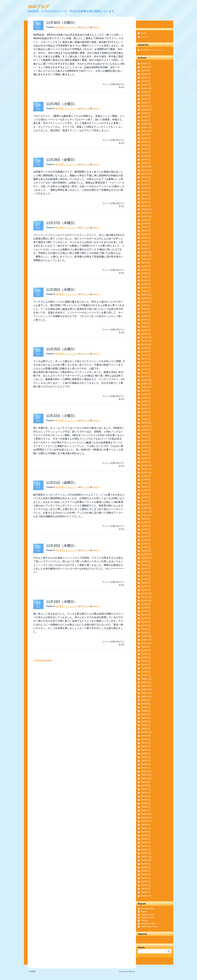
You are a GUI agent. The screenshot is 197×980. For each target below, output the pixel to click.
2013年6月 (146, 529)
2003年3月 (146, 885)
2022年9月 (146, 135)
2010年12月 (146, 636)
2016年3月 (146, 412)
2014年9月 (146, 476)
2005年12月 (146, 771)
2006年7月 (146, 746)
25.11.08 (86, 354)
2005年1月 (146, 810)
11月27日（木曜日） (62, 223)
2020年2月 (146, 245)
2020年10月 (146, 216)
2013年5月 (146, 533)
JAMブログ (38, 7)
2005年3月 (146, 803)
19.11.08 (86, 606)
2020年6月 (146, 231)
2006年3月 (146, 761)
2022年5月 (146, 149)
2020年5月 (146, 234)
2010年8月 (146, 650)
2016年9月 (146, 391)
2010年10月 (146, 643)
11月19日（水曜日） (62, 602)
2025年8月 (146, 74)
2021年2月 (146, 202)
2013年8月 (146, 522)
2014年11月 (146, 469)
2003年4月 (146, 882)
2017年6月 (146, 359)
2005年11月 (146, 775)
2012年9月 (146, 561)
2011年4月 (146, 622)
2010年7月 (146, 654)
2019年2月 (146, 288)
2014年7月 (146, 483)
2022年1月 (146, 163)
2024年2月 (146, 99)
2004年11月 (146, 818)
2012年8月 (146, 565)
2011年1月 (146, 633)
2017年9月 (146, 348)
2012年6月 (146, 572)
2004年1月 (146, 850)
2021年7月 (146, 184)
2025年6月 (146, 81)
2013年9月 (146, 519)
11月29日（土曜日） (62, 104)
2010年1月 (146, 675)
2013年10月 (146, 515)
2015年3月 (146, 455)
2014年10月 (146, 472)
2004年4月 (146, 839)
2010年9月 (146, 647)
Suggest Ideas (147, 914)
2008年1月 (146, 729)
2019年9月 (146, 263)
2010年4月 (146, 665)
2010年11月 (146, 640)
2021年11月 (146, 170)
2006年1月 (146, 768)
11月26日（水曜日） (62, 290)
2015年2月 (146, 458)
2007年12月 (146, 732)
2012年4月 (146, 579)
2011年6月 (146, 615)
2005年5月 (146, 796)
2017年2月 (146, 373)
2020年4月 (146, 238)
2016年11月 (146, 384)
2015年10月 (146, 430)
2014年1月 (146, 505)
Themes (144, 920)
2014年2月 (146, 501)
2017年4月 (146, 366)
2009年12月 (146, 679)
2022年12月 (146, 124)
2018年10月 (146, 302)
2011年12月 (146, 593)
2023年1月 (146, 120)
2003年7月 (146, 871)
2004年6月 (146, 832)
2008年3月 (146, 721)
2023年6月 (146, 117)
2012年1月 (146, 590)
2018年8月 (146, 309)
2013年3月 (146, 540)
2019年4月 (146, 280)
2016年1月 (146, 419)
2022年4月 (146, 152)
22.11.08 (86, 420)
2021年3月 (146, 199)
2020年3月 (146, 241)
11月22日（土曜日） (62, 416)
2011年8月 (146, 608)
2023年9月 (146, 113)
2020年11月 (146, 213)
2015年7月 (146, 440)
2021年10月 (146, 174)
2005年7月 (146, 789)
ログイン (145, 37)
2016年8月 (146, 394)
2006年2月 (146, 764)
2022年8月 (146, 138)
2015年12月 (146, 423)
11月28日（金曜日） (62, 160)
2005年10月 (146, 778)
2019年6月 (146, 273)
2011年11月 (146, 597)
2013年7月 (146, 526)
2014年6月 (146, 487)
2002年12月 (146, 896)
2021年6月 (146, 188)
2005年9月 (146, 782)
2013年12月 (146, 508)
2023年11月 (146, 106)
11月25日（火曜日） (62, 349)
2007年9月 (146, 736)
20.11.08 (86, 550)
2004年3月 (146, 842)
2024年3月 (146, 95)
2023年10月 (146, 110)
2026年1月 (146, 63)
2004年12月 (146, 814)
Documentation (148, 908)
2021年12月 (146, 167)
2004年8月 (146, 825)
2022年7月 (146, 142)
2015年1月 (146, 462)
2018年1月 (146, 334)
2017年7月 (146, 355)
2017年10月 (146, 344)
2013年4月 (146, 537)
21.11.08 (86, 487)
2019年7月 (146, 270)
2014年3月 (146, 497)
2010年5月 (146, 661)
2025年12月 (146, 67)
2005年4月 (146, 800)
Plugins (144, 911)
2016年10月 (146, 387)
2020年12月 (146, 209)
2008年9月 (146, 700)
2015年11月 (146, 426)
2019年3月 (146, 284)
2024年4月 (146, 92)
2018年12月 (146, 295)
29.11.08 (86, 108)
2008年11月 (146, 693)
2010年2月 (146, 672)
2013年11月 (146, 512)
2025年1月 (146, 85)
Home (143, 33)
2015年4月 (146, 451)
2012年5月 (146, 576)
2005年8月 (146, 785)
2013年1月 (146, 547)
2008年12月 (146, 689)
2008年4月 (146, 718)
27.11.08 (86, 227)
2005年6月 (146, 793)
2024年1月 (146, 103)
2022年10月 (146, 131)
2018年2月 (146, 330)
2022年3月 (146, 156)
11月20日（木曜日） (62, 546)
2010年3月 (146, 668)
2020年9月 (146, 220)
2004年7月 (146, 828)
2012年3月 (146, 583)
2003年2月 (146, 889)
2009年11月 (146, 682)
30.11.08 (86, 27)
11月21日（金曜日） (62, 483)
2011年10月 (146, 601)
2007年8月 (146, 739)
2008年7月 (146, 707)
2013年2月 (146, 544)
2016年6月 (146, 401)
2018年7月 (146, 312)
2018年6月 (146, 316)
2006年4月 (146, 757)
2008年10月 (146, 697)
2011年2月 (146, 629)
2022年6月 (146, 145)
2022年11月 (146, 127)
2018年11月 (146, 298)
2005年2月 (146, 807)
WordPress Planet (149, 926)
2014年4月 (146, 494)
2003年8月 (146, 867)
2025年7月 (146, 78)
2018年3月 (146, 327)
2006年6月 (146, 750)
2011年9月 (146, 604)
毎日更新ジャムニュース (67, 27)
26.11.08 (86, 294)
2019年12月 (146, 252)
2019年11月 (146, 256)
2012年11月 (146, 554)
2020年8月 (146, 224)
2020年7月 (146, 227)
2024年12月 (146, 88)
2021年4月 (146, 195)
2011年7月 (146, 611)
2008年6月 (146, 711)
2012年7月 (146, 569)
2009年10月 (146, 686)
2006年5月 (146, 753)
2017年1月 (146, 376)
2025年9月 (146, 71)
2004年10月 (146, 821)
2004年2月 (146, 846)
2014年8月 (146, 480)
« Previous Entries (43, 660)
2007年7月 (146, 743)
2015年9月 (146, 433)
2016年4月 (146, 408)
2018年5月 (146, 320)
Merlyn (96, 27)
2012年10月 (146, 558)
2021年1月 (146, 206)
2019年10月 (146, 259)
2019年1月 (146, 291)
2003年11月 (146, 857)
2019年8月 (146, 266)
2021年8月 (146, 181)
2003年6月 (146, 874)
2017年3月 (146, 369)
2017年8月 (146, 352)
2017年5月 (146, 362)
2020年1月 (146, 248)
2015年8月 (146, 437)
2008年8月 (146, 704)
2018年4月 (146, 323)
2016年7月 (146, 398)
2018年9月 (146, 305)
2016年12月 (146, 380)
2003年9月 (146, 864)
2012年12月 (146, 551)
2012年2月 (146, 586)
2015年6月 (146, 444)
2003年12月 (146, 853)
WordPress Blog (148, 923)
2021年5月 (146, 192)
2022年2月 (146, 159)
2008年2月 (146, 725)
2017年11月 (146, 341)
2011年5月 (146, 618)
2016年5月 (146, 405)
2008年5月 (146, 714)
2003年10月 (146, 860)
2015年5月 (146, 448)
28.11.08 (86, 164)
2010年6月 (146, 657)
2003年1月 (146, 892)
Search (141, 947)
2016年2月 (146, 416)
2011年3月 (146, 625)
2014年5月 (146, 490)
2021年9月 (146, 177)
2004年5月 (146, 835)
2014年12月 (146, 465)
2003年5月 (146, 878)
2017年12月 (146, 337)
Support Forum (148, 917)
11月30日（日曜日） (62, 23)
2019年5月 (146, 277)
